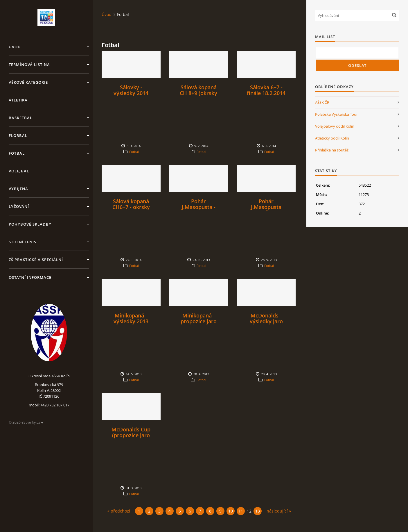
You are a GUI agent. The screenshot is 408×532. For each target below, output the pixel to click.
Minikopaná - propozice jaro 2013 (199, 321)
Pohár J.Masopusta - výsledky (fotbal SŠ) (198, 210)
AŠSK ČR (322, 102)
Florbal (18, 135)
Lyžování (19, 206)
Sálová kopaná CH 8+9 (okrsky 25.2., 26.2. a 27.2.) (198, 96)
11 (241, 511)
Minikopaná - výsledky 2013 (131, 318)
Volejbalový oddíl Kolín (335, 126)
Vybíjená (18, 189)
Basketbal (20, 118)
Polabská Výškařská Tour (336, 114)
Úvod (15, 47)
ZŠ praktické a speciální (36, 260)
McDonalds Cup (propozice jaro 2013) (131, 435)
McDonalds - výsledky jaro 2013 (266, 321)
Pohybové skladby (30, 224)
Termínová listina (29, 65)
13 (258, 511)
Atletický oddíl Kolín (332, 138)
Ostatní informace (30, 277)
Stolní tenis (23, 242)
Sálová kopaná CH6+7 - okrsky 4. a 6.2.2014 (131, 207)
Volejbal (19, 171)
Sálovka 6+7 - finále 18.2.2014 (266, 90)
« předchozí (119, 511)
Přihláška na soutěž (332, 150)
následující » (279, 511)
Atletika (18, 100)
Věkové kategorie (28, 82)
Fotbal (17, 153)
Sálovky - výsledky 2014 (131, 90)
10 (231, 511)
